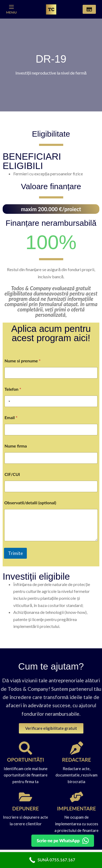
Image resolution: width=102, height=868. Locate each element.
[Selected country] (8, 401)
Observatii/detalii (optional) (30, 503)
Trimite (15, 553)
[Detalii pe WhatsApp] (63, 841)
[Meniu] (11, 9)
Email (11, 417)
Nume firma (16, 446)
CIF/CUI (12, 474)
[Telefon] (51, 401)
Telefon (13, 389)
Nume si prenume (23, 361)
